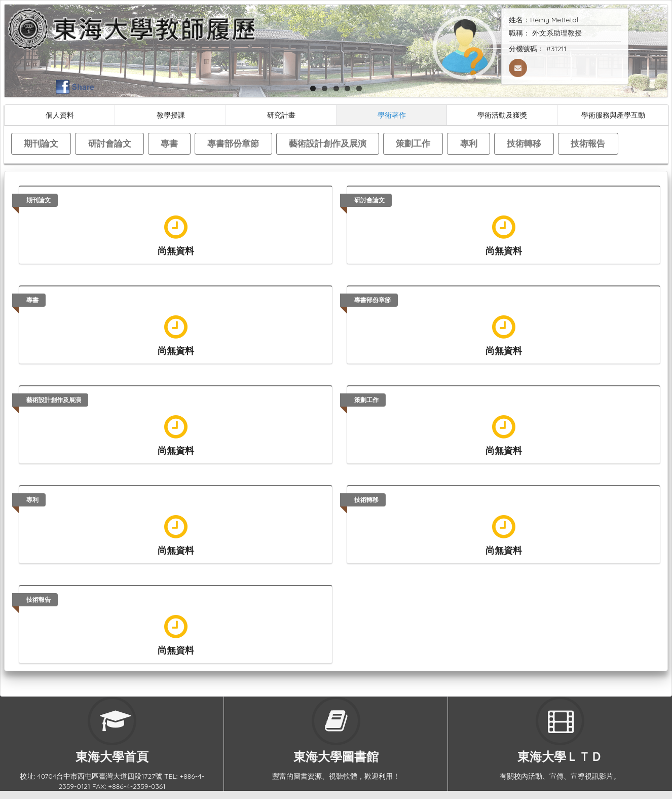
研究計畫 (281, 115)
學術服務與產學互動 (613, 115)
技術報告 (588, 143)
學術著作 (392, 115)
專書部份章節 (233, 143)
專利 (469, 143)
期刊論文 (41, 143)
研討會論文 (110, 143)
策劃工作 (413, 143)
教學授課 (171, 115)
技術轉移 (524, 143)
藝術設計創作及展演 (328, 143)
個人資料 (60, 115)
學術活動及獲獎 (502, 115)
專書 (169, 143)
